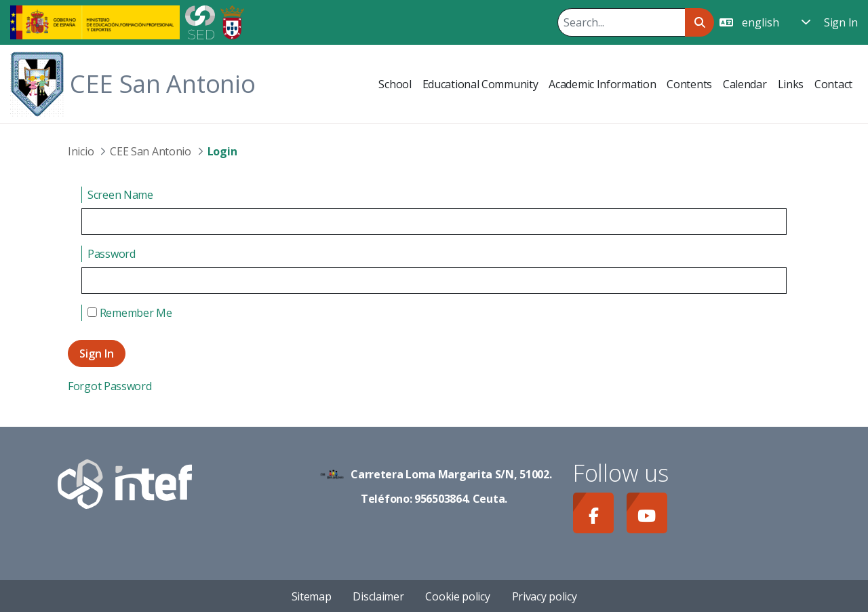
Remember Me (130, 313)
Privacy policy (545, 596)
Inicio (81, 151)
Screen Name (120, 195)
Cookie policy (457, 596)
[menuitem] (395, 84)
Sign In (841, 22)
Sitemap (312, 596)
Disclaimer (378, 596)
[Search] (621, 22)
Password (112, 254)
